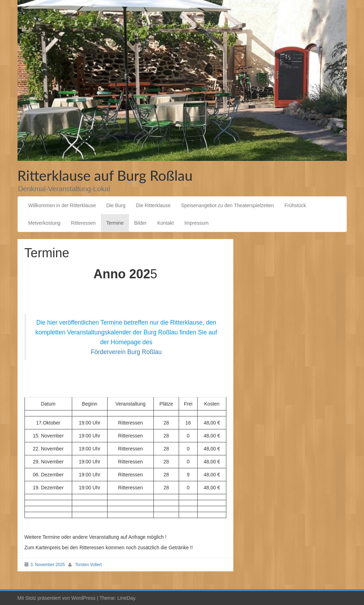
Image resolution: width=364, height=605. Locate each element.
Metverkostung (44, 223)
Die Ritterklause (153, 205)
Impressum (196, 223)
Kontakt (166, 223)
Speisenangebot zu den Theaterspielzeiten (228, 205)
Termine (115, 223)
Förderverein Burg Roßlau (126, 352)
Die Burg (116, 205)
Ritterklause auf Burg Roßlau (105, 176)
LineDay (126, 598)
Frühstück (295, 205)
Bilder (140, 223)
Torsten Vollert (88, 565)
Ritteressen (83, 223)
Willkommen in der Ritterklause (62, 205)
